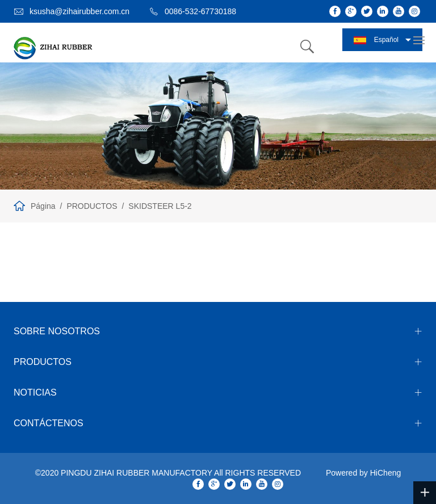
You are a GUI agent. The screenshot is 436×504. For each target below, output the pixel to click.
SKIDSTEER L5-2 (160, 206)
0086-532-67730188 (200, 11)
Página (43, 206)
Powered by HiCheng (363, 473)
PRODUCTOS (92, 206)
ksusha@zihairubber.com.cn (79, 11)
